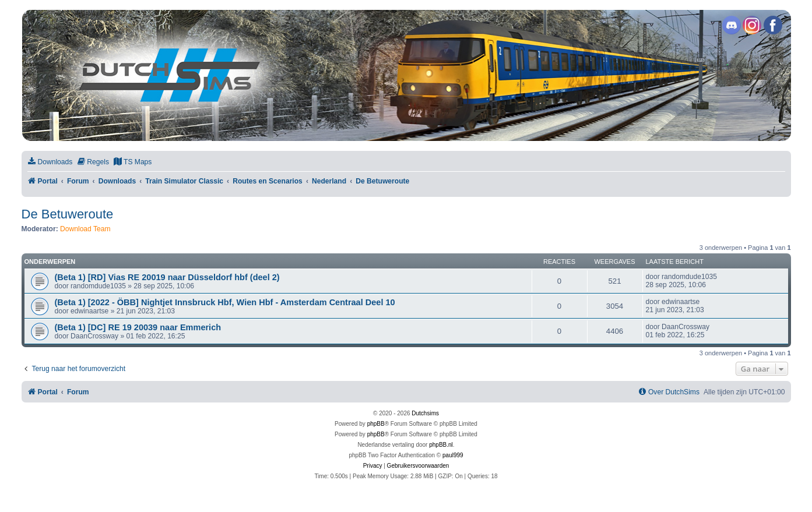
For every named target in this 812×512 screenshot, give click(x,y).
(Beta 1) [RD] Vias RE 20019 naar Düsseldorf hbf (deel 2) (167, 277)
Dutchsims (425, 413)
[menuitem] (50, 162)
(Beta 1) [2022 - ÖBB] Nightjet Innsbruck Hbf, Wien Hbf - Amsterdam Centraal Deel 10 (225, 302)
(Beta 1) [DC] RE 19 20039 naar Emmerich (138, 327)
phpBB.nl (441, 445)
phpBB (376, 424)
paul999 (453, 455)
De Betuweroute (68, 214)
